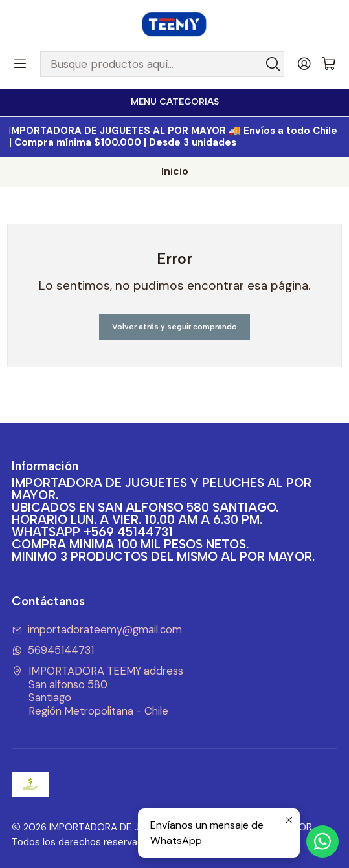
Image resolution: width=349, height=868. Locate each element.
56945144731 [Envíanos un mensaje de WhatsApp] (53, 650)
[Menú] (20, 64)
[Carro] (329, 64)
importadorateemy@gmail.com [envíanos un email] (97, 630)
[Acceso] (304, 64)
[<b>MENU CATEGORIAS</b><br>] (174, 103)
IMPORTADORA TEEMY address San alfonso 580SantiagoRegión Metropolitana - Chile (98, 691)
